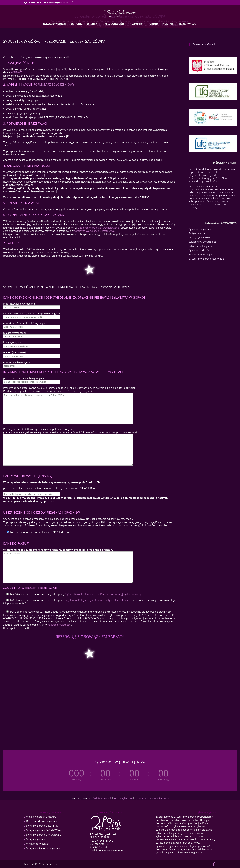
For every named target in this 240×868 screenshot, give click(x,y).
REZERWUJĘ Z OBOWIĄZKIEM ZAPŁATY (90, 637)
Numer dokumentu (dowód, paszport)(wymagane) (32, 313)
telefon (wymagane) (15, 352)
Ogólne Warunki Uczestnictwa (82, 594)
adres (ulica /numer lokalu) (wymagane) (26, 323)
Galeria (154, 24)
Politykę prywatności (90, 600)
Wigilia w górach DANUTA (41, 817)
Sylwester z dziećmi (200, 250)
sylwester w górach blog (203, 242)
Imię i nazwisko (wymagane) (19, 304)
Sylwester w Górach (204, 44)
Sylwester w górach (55, 24)
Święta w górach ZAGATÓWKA (43, 830)
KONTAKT (169, 24)
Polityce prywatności (59, 625)
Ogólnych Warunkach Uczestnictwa (94, 231)
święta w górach (187, 849)
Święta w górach (198, 233)
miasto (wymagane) (14, 333)
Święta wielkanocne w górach (43, 848)
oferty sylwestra (124, 798)
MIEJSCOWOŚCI (115, 24)
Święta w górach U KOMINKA (43, 826)
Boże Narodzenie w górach (42, 821)
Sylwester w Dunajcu (201, 254)
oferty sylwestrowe (177, 820)
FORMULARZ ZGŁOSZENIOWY (54, 84)
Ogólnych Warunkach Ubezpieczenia (99, 228)
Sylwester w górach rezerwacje (206, 259)
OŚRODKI (77, 24)
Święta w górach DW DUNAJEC (44, 835)
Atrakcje (137, 24)
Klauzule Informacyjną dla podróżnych (122, 594)
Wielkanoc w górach (38, 844)
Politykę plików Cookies (118, 600)
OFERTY (92, 24)
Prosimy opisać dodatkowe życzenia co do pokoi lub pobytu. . (71, 431)
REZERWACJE (188, 24)
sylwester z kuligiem (200, 246)
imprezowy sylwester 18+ (171, 839)
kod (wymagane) (13, 342)
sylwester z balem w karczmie (152, 798)
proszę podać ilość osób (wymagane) (24, 378)
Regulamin (71, 600)
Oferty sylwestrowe (200, 237)
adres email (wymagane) (17, 362)
